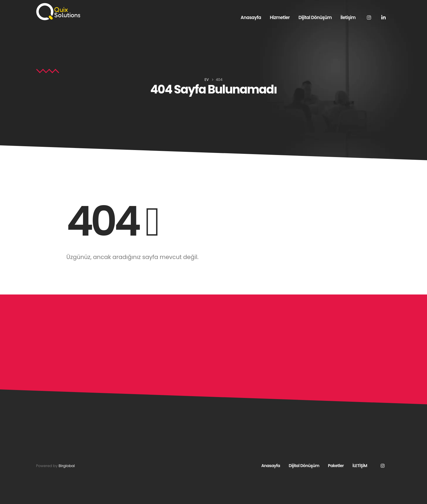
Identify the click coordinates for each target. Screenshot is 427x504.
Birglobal (67, 466)
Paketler (336, 466)
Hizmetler (280, 17)
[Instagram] (369, 17)
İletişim (348, 17)
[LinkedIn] (384, 17)
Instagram (382, 466)
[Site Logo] (58, 12)
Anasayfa (251, 17)
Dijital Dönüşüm (315, 17)
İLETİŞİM (360, 466)
